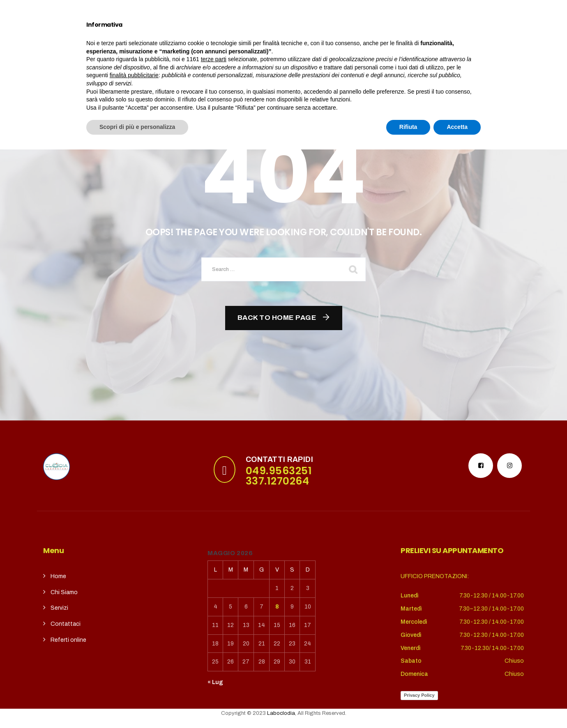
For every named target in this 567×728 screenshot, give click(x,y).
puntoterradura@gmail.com (104, 10)
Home (120, 40)
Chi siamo (161, 40)
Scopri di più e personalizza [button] (137, 705)
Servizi (209, 40)
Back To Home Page (277, 318)
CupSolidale (261, 40)
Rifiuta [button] (408, 705)
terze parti (214, 638)
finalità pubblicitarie (134, 654)
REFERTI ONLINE (362, 40)
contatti (310, 40)
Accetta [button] (457, 705)
